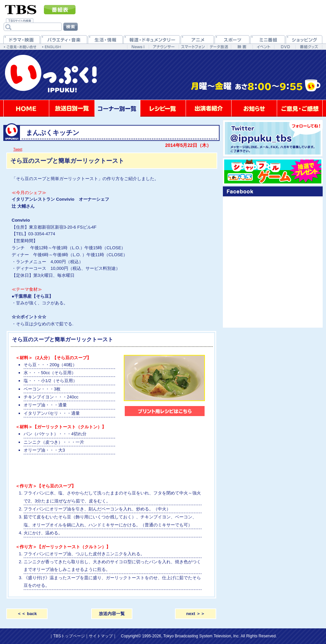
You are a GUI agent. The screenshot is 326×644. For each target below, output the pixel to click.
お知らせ (254, 108)
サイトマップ (101, 636)
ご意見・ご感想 (300, 108)
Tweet (18, 149)
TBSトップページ (69, 636)
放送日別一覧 (72, 108)
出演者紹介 (209, 108)
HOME (26, 108)
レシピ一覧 (163, 108)
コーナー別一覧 (117, 108)
